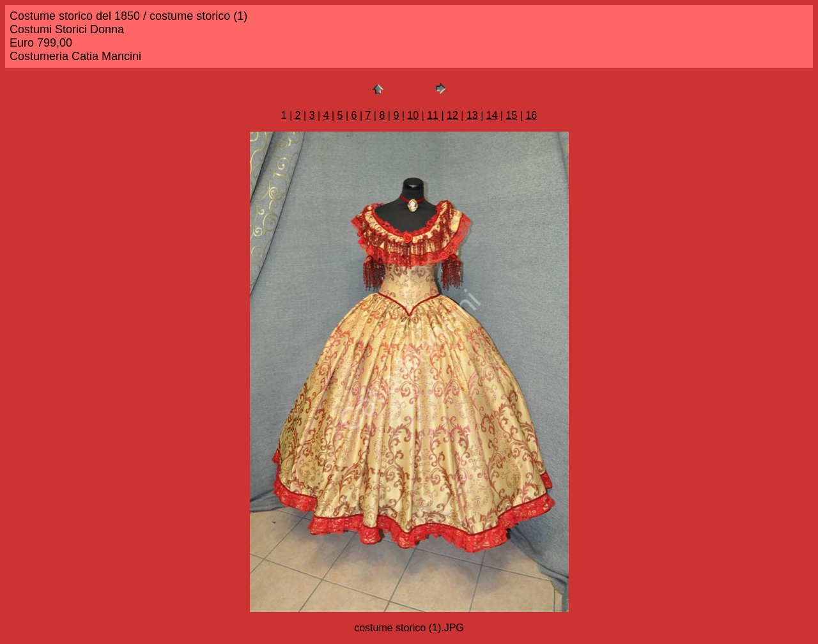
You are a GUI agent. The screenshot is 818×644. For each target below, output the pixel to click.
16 (531, 115)
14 (492, 115)
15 (512, 115)
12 (452, 115)
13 (472, 115)
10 (413, 115)
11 (433, 115)
